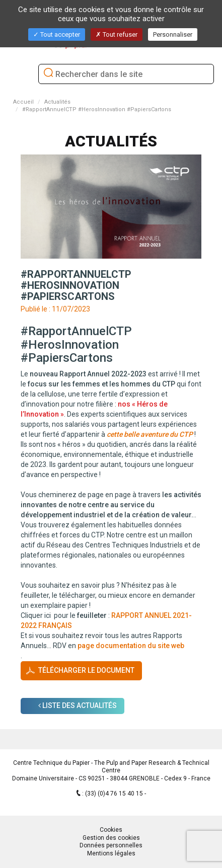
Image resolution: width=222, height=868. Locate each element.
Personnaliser (173, 34)
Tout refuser (117, 34)
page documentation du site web (131, 646)
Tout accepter (57, 34)
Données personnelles (111, 845)
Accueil (23, 102)
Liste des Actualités (78, 705)
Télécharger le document (86, 670)
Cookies (111, 830)
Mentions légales (111, 853)
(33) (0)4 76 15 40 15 (115, 794)
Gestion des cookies (111, 838)
